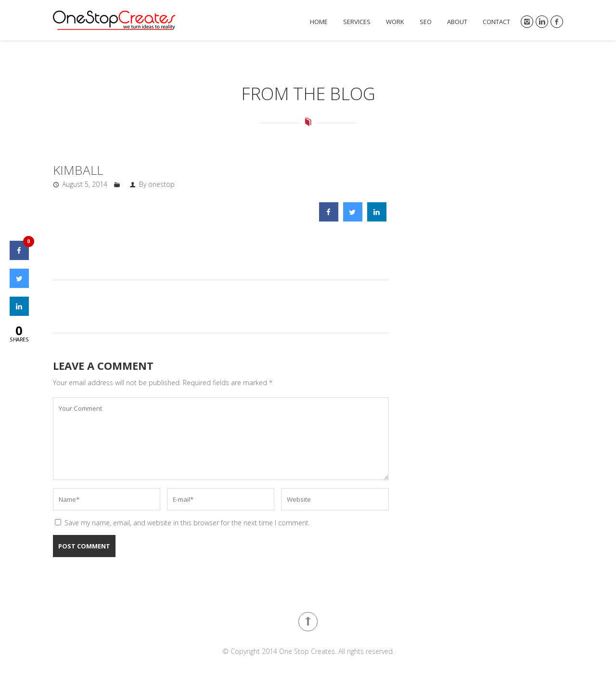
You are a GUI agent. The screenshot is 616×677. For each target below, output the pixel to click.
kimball (78, 170)
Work (395, 22)
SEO (426, 22)
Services (357, 22)
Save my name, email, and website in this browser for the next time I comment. (187, 523)
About (457, 22)
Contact (496, 22)
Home (319, 22)
